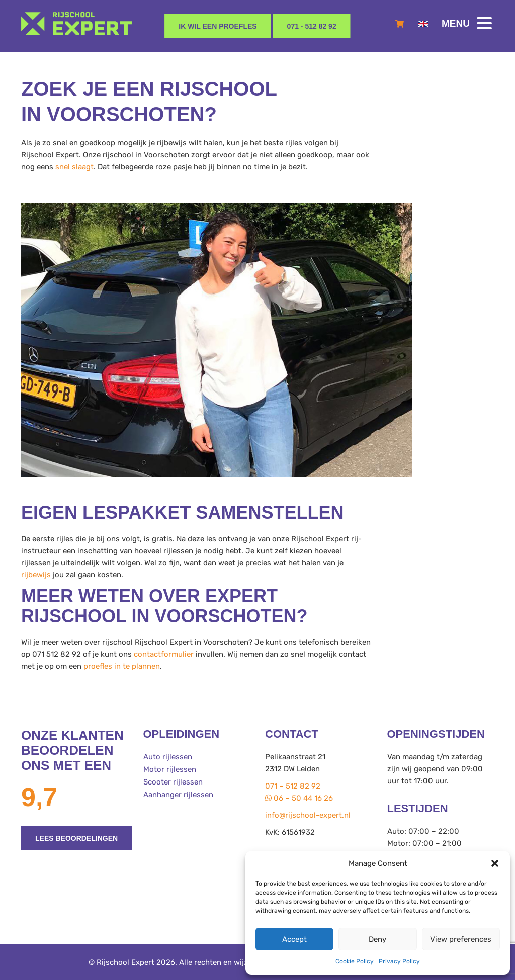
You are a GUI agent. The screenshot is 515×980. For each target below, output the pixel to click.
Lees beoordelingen (76, 838)
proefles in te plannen (122, 666)
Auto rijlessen (168, 757)
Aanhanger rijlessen (178, 793)
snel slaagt (74, 167)
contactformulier (164, 654)
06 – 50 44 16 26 (299, 798)
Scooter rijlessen (173, 781)
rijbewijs (36, 575)
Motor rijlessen (170, 769)
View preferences (461, 939)
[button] (495, 863)
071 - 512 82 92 (312, 26)
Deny (377, 939)
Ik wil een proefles (218, 26)
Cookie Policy (355, 961)
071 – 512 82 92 (293, 786)
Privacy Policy (399, 961)
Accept (294, 939)
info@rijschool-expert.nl (308, 815)
